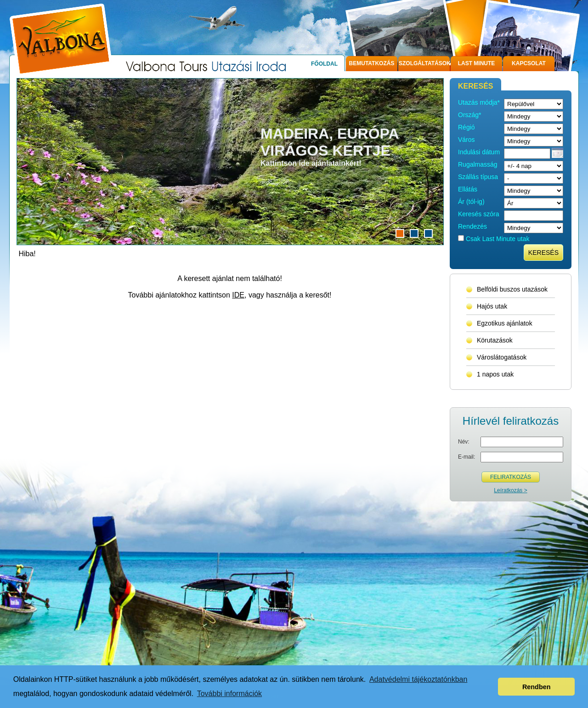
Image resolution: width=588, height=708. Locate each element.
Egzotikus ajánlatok (505, 323)
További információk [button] (229, 694)
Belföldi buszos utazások (512, 289)
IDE (238, 295)
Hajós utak (492, 306)
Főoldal (324, 64)
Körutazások (495, 340)
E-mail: (466, 457)
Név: (464, 442)
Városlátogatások (502, 357)
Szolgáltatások (424, 63)
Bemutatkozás (372, 63)
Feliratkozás (511, 477)
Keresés (543, 253)
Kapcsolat (529, 63)
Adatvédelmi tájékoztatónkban (418, 679)
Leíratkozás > (510, 490)
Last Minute (477, 63)
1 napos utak (495, 374)
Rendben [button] (537, 687)
